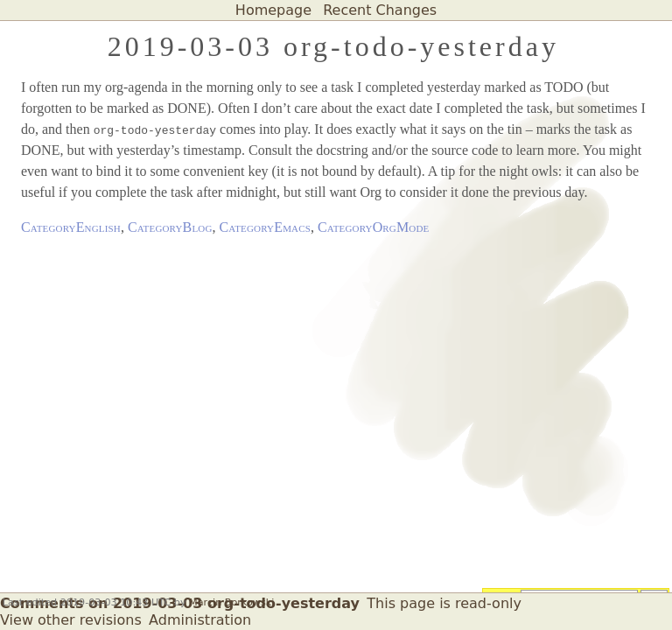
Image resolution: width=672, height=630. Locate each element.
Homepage (273, 10)
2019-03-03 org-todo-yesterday (333, 46)
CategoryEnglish (71, 227)
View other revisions (71, 620)
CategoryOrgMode (373, 227)
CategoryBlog (170, 227)
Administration (200, 620)
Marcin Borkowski (231, 602)
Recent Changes (380, 10)
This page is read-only (444, 603)
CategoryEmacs (265, 227)
